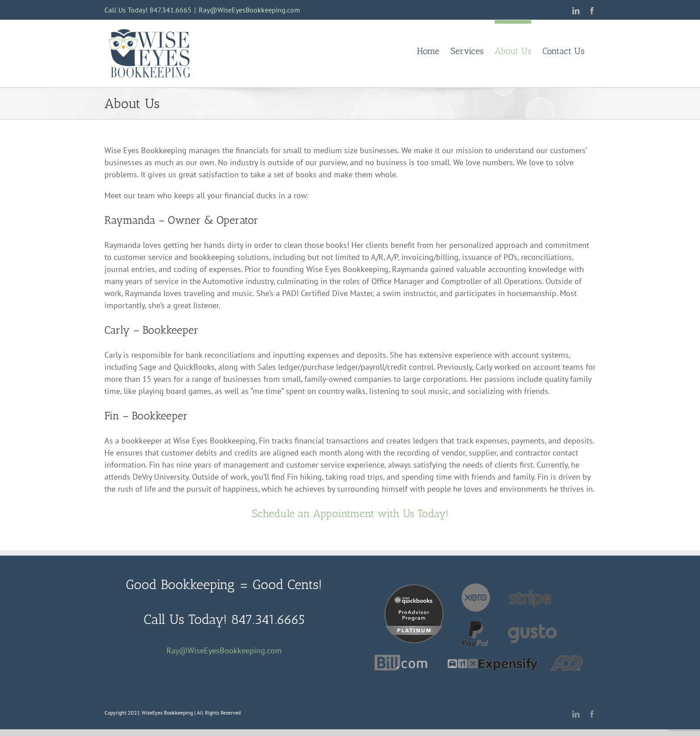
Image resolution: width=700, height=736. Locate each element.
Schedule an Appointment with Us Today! (350, 513)
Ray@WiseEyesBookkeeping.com (249, 10)
